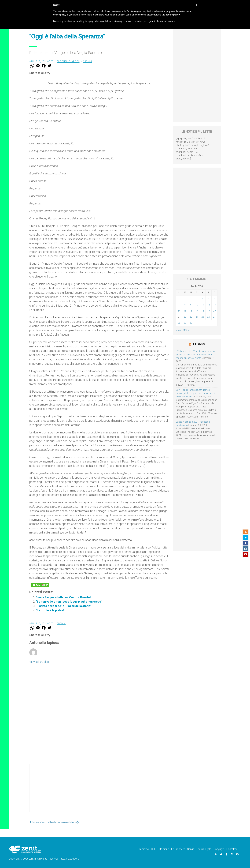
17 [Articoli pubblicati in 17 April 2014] (197, 311)
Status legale (204, 849)
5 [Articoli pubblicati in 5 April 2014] (209, 299)
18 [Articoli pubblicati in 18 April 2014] (203, 311)
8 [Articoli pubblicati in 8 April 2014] (185, 305)
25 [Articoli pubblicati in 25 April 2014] (203, 317)
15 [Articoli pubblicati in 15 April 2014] (185, 311)
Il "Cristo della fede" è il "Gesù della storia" (63, 606)
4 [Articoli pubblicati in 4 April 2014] (203, 299)
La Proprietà (178, 849)
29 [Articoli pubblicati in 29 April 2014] (185, 323)
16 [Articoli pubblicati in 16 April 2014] (191, 311)
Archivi (87, 61)
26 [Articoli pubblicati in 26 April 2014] (209, 317)
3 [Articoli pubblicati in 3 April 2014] (197, 299)
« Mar (179, 330)
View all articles (39, 662)
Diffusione (164, 849)
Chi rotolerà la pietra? (50, 610)
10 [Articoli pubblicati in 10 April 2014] (197, 305)
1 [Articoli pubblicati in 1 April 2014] (185, 299)
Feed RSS (198, 344)
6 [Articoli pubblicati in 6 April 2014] (214, 299)
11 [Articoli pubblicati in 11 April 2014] (203, 305)
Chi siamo (143, 849)
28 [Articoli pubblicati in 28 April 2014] (179, 323)
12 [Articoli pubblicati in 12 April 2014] (209, 305)
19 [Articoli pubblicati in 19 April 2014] (209, 311)
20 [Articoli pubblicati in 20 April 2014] (214, 311)
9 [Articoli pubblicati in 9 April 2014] (191, 305)
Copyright (219, 849)
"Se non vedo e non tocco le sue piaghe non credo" (69, 602)
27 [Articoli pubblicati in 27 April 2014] (214, 317)
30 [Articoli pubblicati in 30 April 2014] (191, 323)
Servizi (191, 849)
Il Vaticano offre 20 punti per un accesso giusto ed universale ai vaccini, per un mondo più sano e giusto (196, 355)
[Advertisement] (99, 791)
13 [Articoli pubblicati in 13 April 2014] (214, 305)
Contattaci (232, 849)
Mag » (186, 330)
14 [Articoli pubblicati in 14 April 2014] (179, 311)
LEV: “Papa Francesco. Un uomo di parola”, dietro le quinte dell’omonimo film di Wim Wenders (197, 393)
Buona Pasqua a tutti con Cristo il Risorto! (63, 597)
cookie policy (173, 15)
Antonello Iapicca (68, 61)
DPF (153, 849)
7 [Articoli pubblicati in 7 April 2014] (179, 305)
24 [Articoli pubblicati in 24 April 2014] (197, 317)
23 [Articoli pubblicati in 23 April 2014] (191, 317)
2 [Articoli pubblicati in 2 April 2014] (191, 299)
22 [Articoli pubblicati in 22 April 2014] (185, 317)
